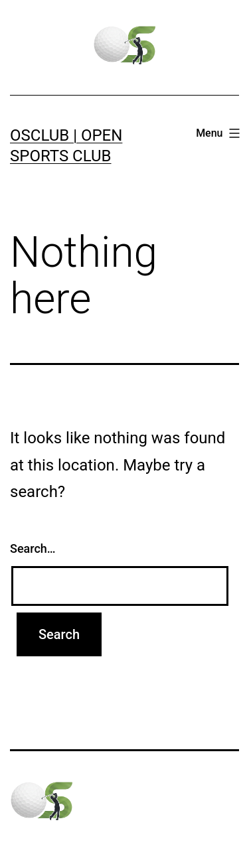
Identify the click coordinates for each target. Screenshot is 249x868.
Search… (33, 548)
